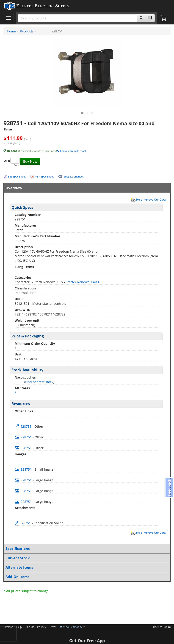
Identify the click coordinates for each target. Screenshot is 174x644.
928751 (23, 426)
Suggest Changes (74, 176)
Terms (53, 627)
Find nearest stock (39, 382)
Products (27, 31)
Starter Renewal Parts (82, 282)
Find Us (29, 627)
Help (19, 627)
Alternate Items (86, 567)
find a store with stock (72, 151)
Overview (86, 188)
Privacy (42, 627)
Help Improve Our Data (148, 199)
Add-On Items (86, 577)
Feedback (169, 487)
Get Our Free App (87, 641)
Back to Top (162, 627)
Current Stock (86, 558)
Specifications (86, 549)
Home (11, 31)
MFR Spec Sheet (44, 176)
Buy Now (30, 161)
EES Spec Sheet (17, 176)
